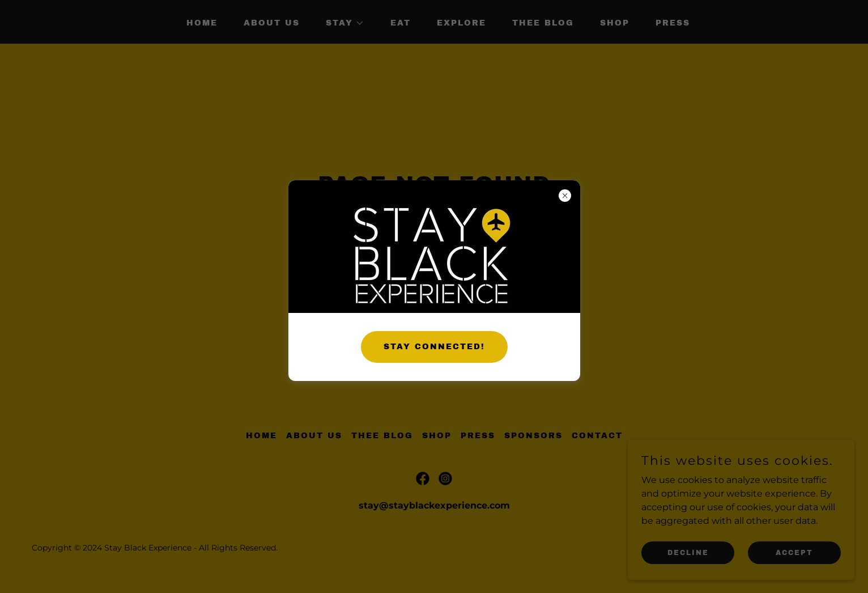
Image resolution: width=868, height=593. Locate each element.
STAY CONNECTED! (434, 347)
